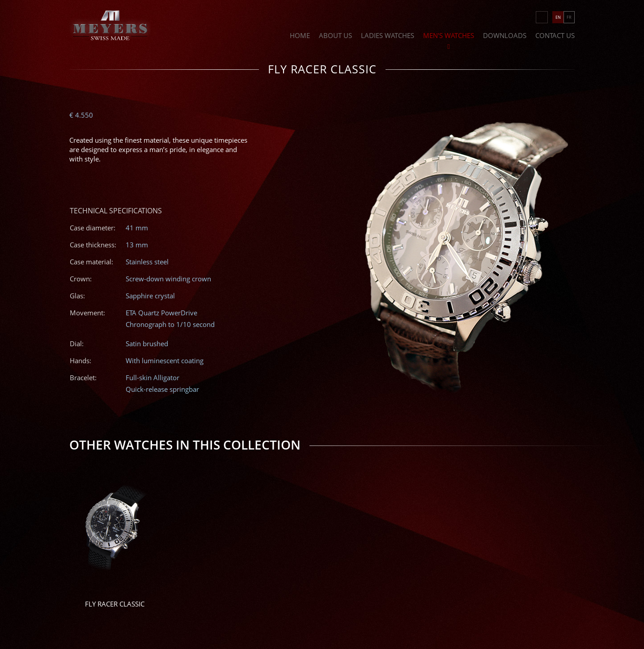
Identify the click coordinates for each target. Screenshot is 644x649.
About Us (335, 36)
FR (569, 17)
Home (300, 36)
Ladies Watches (388, 36)
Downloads (505, 36)
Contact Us (555, 36)
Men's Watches (449, 36)
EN (558, 17)
